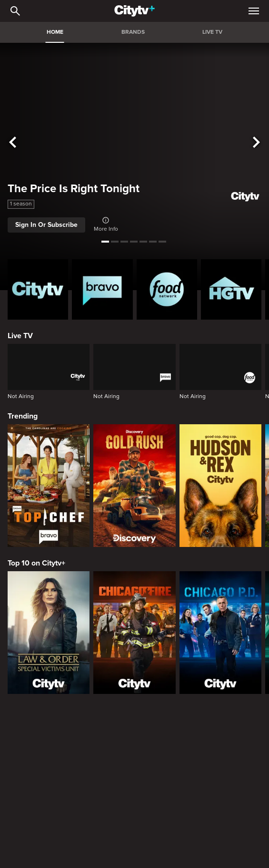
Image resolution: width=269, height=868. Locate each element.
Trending (23, 416)
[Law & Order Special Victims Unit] (49, 633)
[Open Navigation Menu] (254, 11)
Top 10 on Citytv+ (36, 563)
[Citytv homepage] (38, 289)
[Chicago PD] (220, 633)
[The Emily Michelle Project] (167, 775)
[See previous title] (13, 143)
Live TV (20, 336)
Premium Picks (34, 837)
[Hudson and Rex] (220, 486)
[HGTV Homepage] (231, 289)
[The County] (102, 775)
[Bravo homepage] (102, 289)
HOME (55, 32)
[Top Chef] (49, 486)
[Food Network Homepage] (167, 289)
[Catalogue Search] (15, 11)
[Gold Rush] (134, 486)
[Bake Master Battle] (38, 775)
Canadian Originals (40, 722)
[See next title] (256, 143)
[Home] (134, 11)
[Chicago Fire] (134, 633)
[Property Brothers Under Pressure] (231, 775)
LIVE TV (212, 32)
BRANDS (133, 32)
